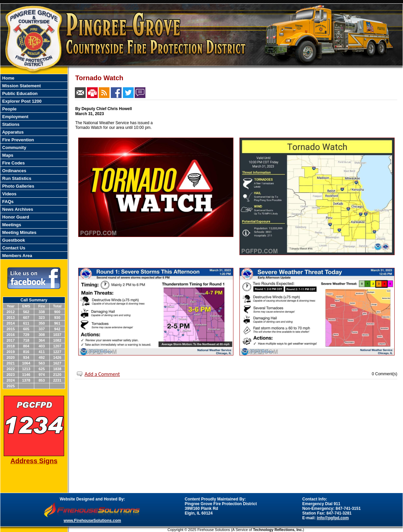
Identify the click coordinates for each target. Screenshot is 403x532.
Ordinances (14, 171)
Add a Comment (102, 374)
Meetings (11, 225)
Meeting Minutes (19, 232)
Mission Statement (21, 86)
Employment (15, 117)
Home (8, 78)
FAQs (7, 202)
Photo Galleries (18, 186)
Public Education (19, 93)
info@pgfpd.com (333, 518)
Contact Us (13, 248)
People (9, 109)
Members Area (17, 256)
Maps (7, 155)
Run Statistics (16, 178)
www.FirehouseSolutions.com (93, 521)
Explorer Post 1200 (21, 101)
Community (14, 148)
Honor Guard (15, 217)
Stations (10, 124)
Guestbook (13, 240)
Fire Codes (13, 163)
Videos (9, 194)
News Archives (17, 209)
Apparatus (12, 132)
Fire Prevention (17, 140)
